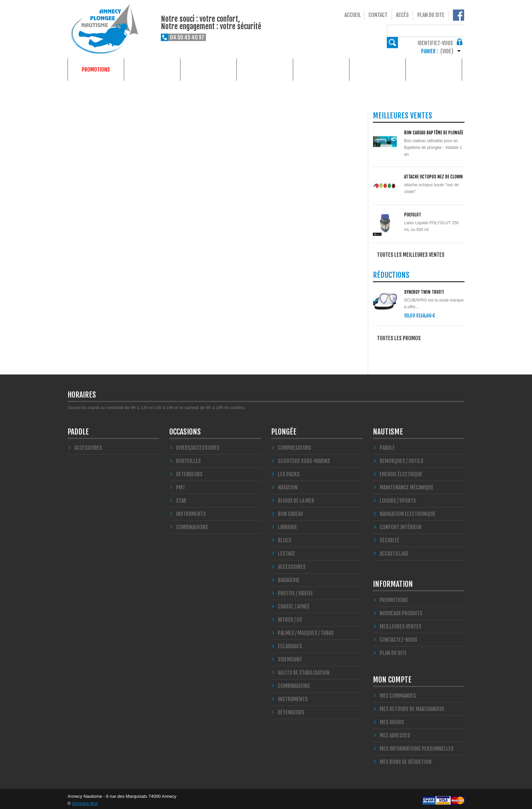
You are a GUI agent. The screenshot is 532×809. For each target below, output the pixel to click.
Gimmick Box (85, 801)
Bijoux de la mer (296, 498)
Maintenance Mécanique (407, 485)
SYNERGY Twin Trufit (424, 293)
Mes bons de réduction (406, 759)
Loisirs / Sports (398, 498)
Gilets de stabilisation (304, 670)
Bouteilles (188, 459)
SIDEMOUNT (290, 657)
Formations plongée (321, 70)
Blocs (285, 538)
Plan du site (431, 15)
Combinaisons (294, 683)
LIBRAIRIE (288, 525)
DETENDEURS (189, 472)
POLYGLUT (413, 215)
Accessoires (88, 445)
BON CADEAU (290, 512)
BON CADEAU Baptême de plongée (434, 133)
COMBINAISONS (192, 525)
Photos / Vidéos (295, 591)
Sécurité (389, 538)
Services (377, 70)
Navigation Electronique (408, 512)
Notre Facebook (459, 15)
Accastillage (394, 551)
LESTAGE (287, 551)
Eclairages (290, 644)
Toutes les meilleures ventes (411, 255)
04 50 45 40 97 (187, 37)
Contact (378, 15)
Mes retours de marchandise (412, 707)
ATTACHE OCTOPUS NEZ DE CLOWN (433, 177)
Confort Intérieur (401, 525)
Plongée (152, 70)
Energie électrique (401, 472)
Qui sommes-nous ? (434, 70)
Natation (288, 485)
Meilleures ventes (401, 624)
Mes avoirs (392, 720)
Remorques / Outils (402, 459)
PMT (181, 485)
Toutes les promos (399, 339)
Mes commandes (398, 693)
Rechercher (459, 30)
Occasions (265, 70)
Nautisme (209, 70)
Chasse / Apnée (294, 604)
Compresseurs (294, 445)
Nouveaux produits (401, 611)
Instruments (293, 697)
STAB (181, 498)
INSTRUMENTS (191, 512)
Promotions (96, 70)
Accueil (353, 15)
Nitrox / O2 (290, 617)
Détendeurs (291, 710)
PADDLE (78, 429)
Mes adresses (395, 733)
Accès (402, 15)
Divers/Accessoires (198, 445)
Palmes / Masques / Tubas (306, 631)
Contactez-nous (398, 637)
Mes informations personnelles (417, 746)
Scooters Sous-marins (304, 459)
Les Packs (289, 472)
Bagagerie (289, 578)
